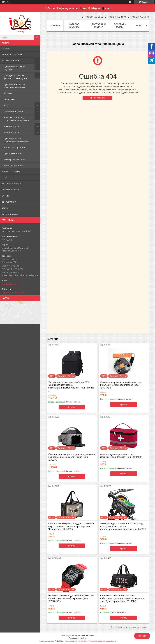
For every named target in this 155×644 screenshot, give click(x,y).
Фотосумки (99, 98)
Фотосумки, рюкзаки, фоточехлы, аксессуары (16, 77)
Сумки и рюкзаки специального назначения (17, 140)
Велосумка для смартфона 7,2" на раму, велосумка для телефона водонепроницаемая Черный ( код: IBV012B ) (123, 528)
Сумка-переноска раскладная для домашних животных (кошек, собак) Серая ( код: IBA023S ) (72, 457)
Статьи (5, 208)
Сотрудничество (10, 214)
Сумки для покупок (13, 153)
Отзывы (6, 196)
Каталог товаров (10, 61)
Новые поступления (12, 55)
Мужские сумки (11, 132)
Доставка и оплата (11, 184)
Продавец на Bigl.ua (78, 638)
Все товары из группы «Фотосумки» (128, 627)
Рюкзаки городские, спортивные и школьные (16, 119)
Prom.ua (91, 635)
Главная (6, 48)
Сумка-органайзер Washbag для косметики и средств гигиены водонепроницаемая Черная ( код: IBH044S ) (71, 526)
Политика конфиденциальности (102, 641)
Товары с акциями (11, 171)
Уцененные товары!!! (14, 165)
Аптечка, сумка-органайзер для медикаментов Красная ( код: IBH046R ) (121, 456)
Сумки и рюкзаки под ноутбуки (14, 68)
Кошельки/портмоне (14, 147)
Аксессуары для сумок (15, 159)
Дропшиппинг (9, 202)
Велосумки (9, 99)
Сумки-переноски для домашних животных (15, 86)
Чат (142, 636)
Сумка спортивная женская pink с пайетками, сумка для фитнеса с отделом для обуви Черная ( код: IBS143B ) (122, 598)
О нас (5, 178)
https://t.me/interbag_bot (14, 292)
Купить (72, 407)
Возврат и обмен (10, 190)
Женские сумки (11, 126)
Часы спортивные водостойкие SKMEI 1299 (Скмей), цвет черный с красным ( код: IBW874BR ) (71, 598)
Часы (6, 105)
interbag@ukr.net (10, 284)
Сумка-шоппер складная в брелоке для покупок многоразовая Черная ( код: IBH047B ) (121, 385)
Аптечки (8, 93)
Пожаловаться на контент (76, 641)
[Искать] (37, 38)
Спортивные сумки (13, 111)
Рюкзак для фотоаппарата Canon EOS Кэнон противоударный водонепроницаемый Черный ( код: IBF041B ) (71, 386)
